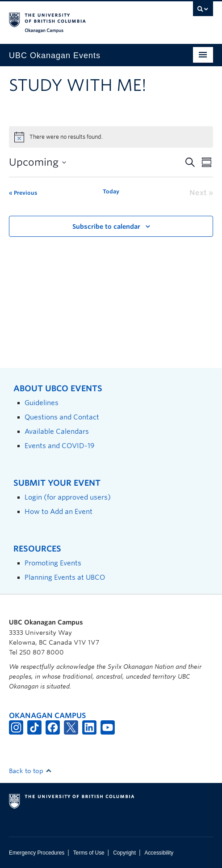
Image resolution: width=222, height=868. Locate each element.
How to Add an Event (59, 511)
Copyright (124, 853)
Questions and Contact (62, 417)
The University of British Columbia (80, 18)
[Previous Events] (23, 193)
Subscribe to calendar (106, 227)
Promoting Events (53, 563)
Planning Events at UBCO (65, 577)
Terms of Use (89, 853)
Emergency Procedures (37, 853)
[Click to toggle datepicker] (38, 162)
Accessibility (159, 853)
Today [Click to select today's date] (111, 191)
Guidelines (42, 403)
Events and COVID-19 (59, 446)
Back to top (30, 771)
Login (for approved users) (68, 497)
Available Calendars (57, 431)
